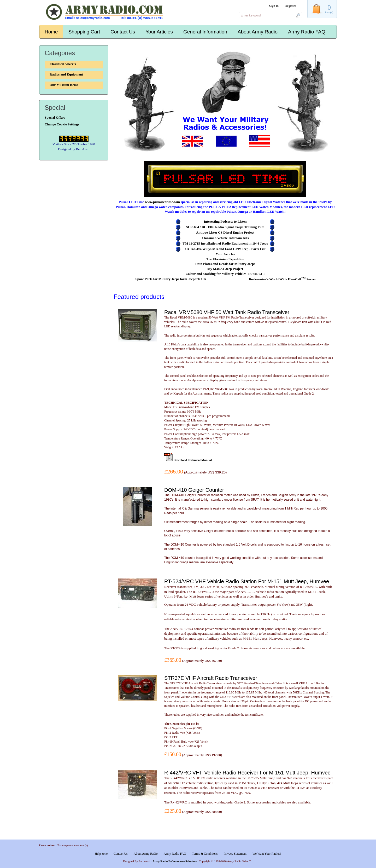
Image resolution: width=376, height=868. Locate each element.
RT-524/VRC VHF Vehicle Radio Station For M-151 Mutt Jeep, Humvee (247, 581)
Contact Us (123, 32)
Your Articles (159, 32)
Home (51, 32)
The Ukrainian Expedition (225, 259)
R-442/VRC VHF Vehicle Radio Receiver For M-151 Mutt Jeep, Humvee (247, 773)
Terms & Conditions (205, 854)
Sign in (274, 6)
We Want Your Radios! (267, 854)
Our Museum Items (64, 85)
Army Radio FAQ (307, 32)
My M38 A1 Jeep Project (225, 269)
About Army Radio (258, 32)
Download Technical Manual (193, 460)
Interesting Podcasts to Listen (225, 221)
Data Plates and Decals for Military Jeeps (225, 264)
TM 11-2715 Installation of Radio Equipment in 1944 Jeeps (225, 243)
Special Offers (55, 117)
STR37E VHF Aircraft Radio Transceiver (211, 678)
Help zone (101, 854)
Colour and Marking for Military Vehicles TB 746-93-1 (225, 274)
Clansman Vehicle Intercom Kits (225, 238)
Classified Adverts (63, 64)
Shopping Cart (84, 32)
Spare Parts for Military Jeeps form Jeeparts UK (171, 279)
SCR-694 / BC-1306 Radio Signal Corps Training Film (225, 227)
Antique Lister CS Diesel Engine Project (225, 232)
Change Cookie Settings (62, 124)
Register (290, 6)
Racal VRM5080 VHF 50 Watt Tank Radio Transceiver (227, 312)
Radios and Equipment (66, 74)
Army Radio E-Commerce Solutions (175, 861)
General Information (205, 32)
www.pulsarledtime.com (162, 202)
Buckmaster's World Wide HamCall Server (283, 279)
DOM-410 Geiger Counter (194, 490)
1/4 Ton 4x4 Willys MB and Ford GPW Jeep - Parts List (225, 249)
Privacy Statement (235, 854)
